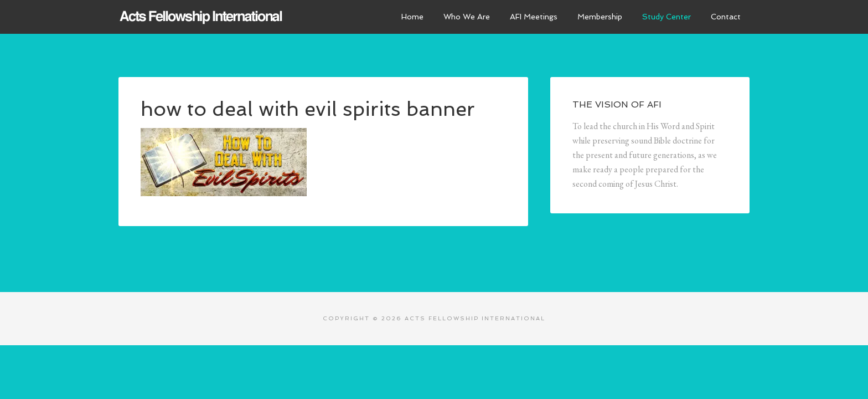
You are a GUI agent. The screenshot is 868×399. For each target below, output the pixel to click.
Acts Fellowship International (201, 17)
